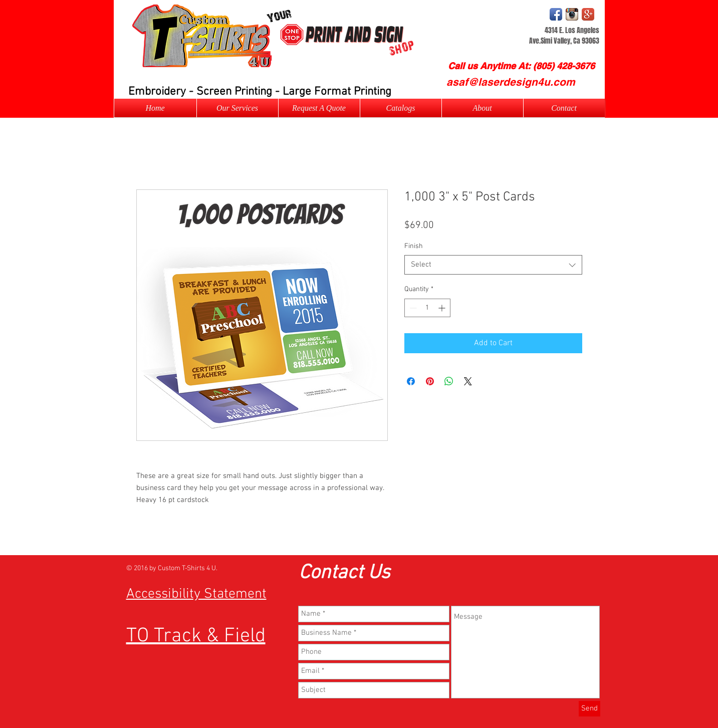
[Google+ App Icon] (588, 14)
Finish (414, 246)
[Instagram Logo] (572, 14)
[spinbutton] (427, 308)
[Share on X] (468, 381)
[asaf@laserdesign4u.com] (511, 82)
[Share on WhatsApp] (449, 381)
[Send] (589, 709)
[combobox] (493, 265)
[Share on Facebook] (411, 381)
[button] (319, 108)
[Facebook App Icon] (556, 14)
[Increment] (443, 308)
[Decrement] (412, 308)
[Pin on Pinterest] (430, 381)
